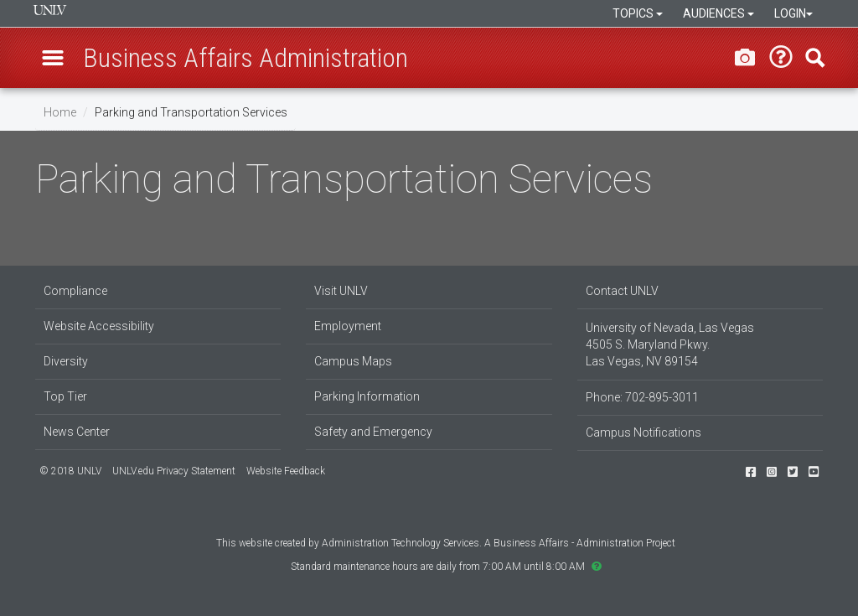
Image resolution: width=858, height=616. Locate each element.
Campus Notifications (643, 432)
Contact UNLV (622, 291)
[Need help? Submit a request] (781, 57)
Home (60, 112)
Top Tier (65, 396)
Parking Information (367, 396)
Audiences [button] (718, 13)
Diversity (66, 361)
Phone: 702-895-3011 (642, 397)
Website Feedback (286, 471)
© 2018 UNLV (70, 471)
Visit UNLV (341, 291)
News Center (77, 432)
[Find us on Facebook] (751, 472)
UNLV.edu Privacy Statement (174, 471)
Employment (348, 326)
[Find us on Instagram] (772, 472)
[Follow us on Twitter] (793, 472)
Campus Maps (353, 361)
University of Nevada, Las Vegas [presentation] (50, 10)
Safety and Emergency (373, 432)
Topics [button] (638, 13)
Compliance (75, 291)
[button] (53, 58)
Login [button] (793, 13)
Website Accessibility (99, 326)
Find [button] (815, 58)
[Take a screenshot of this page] (745, 57)
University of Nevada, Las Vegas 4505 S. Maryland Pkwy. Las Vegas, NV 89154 (670, 344)
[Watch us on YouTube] (814, 472)
